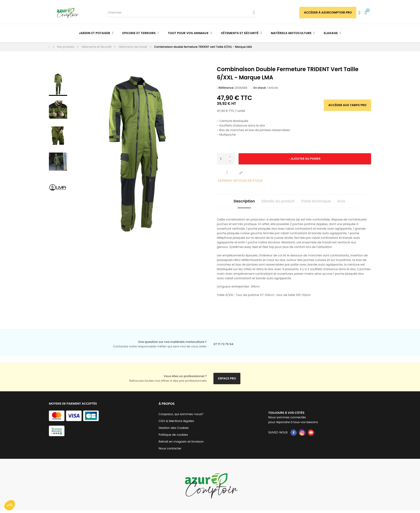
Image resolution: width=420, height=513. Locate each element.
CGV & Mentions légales (176, 424)
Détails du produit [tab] (274, 203)
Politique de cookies (173, 437)
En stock (260, 88)
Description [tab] (233, 203)
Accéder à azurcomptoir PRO (328, 12)
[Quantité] (226, 159)
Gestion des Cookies (174, 431)
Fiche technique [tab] (320, 203)
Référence (226, 88)
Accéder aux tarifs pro (347, 105)
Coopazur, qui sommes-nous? (181, 417)
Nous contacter (170, 451)
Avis (353, 203)
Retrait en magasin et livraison (181, 444)
